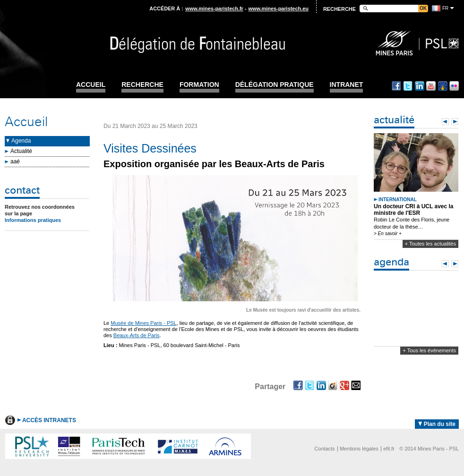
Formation (199, 85)
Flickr (454, 86)
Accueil (91, 85)
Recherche (142, 85)
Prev (445, 122)
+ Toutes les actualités (430, 244)
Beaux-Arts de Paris (137, 335)
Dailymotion (443, 86)
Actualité (21, 151)
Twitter (408, 86)
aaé (15, 161)
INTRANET (347, 85)
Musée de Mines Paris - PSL (143, 323)
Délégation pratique (275, 85)
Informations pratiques (33, 220)
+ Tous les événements (429, 350)
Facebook (396, 86)
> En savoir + (388, 234)
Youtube (431, 86)
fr (445, 8)
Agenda (21, 141)
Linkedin (420, 86)
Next (455, 122)
